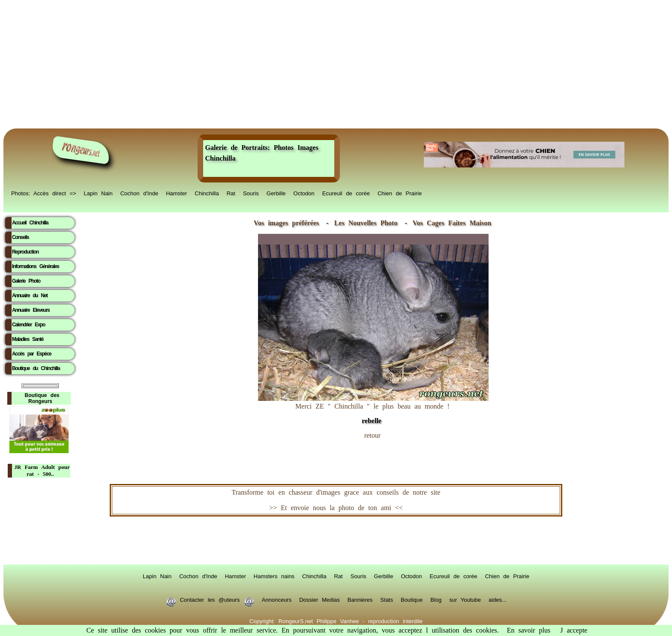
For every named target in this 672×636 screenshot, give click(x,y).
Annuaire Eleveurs (31, 310)
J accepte (574, 630)
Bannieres (360, 599)
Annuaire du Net (30, 296)
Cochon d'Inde (139, 193)
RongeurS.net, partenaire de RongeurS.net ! (336, 540)
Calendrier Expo (28, 325)
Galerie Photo (26, 281)
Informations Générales (36, 266)
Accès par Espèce (31, 354)
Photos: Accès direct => (44, 193)
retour (372, 435)
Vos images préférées (286, 223)
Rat (231, 193)
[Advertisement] (336, 64)
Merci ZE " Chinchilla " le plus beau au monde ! (373, 409)
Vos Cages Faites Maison (450, 223)
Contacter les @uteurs (210, 599)
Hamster (176, 193)
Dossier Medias (319, 599)
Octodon (304, 193)
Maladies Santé (28, 339)
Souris (251, 193)
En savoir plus (529, 630)
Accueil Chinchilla (30, 223)
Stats (387, 599)
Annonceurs (277, 599)
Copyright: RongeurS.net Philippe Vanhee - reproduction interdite (336, 621)
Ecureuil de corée (346, 193)
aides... (498, 599)
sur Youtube (465, 599)
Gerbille (276, 193)
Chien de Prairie (400, 193)
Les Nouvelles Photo (368, 223)
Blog (436, 599)
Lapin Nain (98, 193)
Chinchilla (207, 193)
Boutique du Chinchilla (36, 368)
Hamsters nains (274, 576)
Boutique (412, 599)
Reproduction (25, 252)
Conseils (20, 237)
